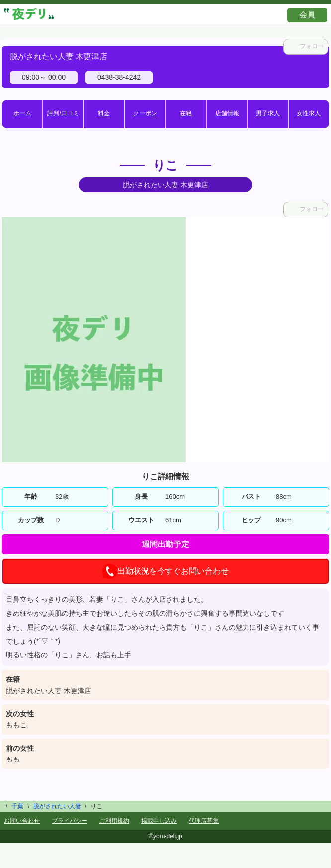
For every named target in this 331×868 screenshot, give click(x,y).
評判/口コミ (63, 113)
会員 (307, 15)
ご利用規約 (114, 821)
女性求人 (309, 113)
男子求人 (268, 113)
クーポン (145, 113)
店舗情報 (227, 113)
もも (13, 759)
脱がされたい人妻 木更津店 (49, 691)
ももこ (16, 725)
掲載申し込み (159, 821)
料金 (104, 113)
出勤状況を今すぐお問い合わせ (165, 571)
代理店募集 (204, 821)
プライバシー (70, 821)
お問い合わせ (22, 821)
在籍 (186, 113)
